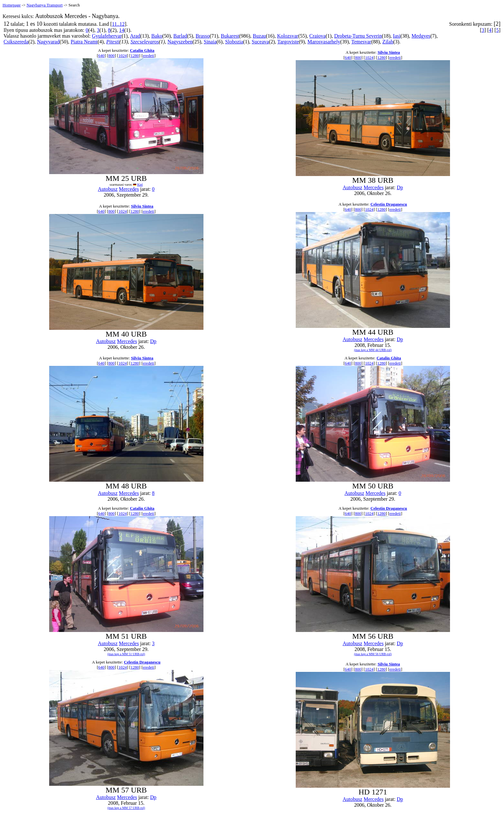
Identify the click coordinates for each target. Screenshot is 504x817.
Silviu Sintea (389, 52)
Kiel (140, 185)
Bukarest (230, 36)
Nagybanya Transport (44, 5)
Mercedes (129, 189)
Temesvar (361, 42)
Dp (400, 187)
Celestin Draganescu (389, 204)
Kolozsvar (288, 36)
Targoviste (288, 42)
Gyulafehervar (107, 36)
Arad (135, 36)
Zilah (388, 42)
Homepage (12, 5)
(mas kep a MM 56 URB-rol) (373, 654)
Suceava (260, 42)
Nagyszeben (180, 42)
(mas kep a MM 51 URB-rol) (126, 654)
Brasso (203, 36)
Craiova (317, 36)
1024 (122, 56)
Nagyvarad (48, 42)
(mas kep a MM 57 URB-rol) (126, 808)
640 (102, 56)
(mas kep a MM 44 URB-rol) (373, 350)
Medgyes (421, 36)
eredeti (148, 56)
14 (122, 30)
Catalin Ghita (142, 50)
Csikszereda (16, 42)
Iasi (397, 36)
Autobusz (108, 189)
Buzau (259, 36)
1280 (135, 56)
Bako (157, 36)
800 (112, 56)
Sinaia (210, 42)
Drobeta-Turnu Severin (358, 36)
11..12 (118, 24)
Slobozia (234, 42)
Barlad (180, 36)
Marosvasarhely (324, 42)
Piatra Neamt (84, 42)
